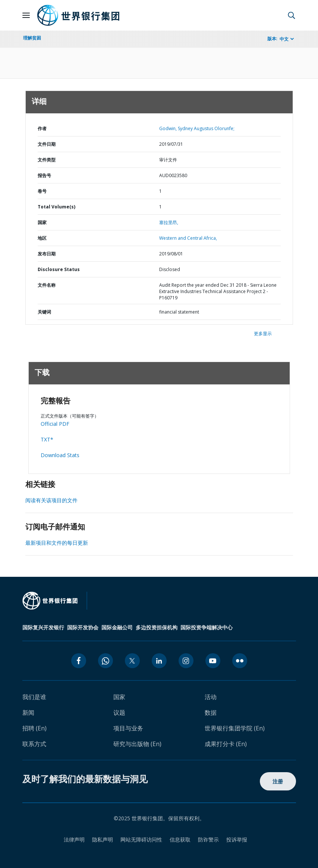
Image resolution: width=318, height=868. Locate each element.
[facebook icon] (79, 661)
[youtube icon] (213, 661)
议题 (119, 713)
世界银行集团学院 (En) (235, 728)
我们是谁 (34, 697)
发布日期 (47, 254)
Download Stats (60, 455)
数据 (211, 713)
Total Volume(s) (56, 207)
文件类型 (47, 160)
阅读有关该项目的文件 (51, 500)
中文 (284, 39)
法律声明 (74, 839)
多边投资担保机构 (157, 627)
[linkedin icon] (159, 661)
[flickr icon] (240, 661)
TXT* (47, 439)
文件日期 (47, 144)
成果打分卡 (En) (226, 744)
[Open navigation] (26, 15)
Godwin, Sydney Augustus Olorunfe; (197, 128)
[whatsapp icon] (106, 661)
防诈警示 (208, 839)
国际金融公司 (117, 627)
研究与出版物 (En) (137, 744)
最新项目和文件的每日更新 (57, 543)
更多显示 (263, 334)
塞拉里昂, (169, 222)
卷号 (42, 191)
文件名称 (47, 285)
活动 (211, 697)
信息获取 (180, 839)
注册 (278, 781)
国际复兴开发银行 (43, 627)
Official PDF (55, 424)
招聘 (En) (34, 728)
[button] (292, 15)
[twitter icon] (132, 661)
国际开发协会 (83, 627)
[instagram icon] (186, 661)
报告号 (44, 175)
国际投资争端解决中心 (207, 627)
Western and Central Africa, (188, 238)
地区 (42, 238)
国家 (42, 222)
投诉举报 (237, 839)
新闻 (28, 713)
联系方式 (34, 744)
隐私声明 (103, 839)
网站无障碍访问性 (141, 839)
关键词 (44, 312)
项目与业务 (128, 728)
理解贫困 (32, 38)
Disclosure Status (59, 269)
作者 (42, 128)
